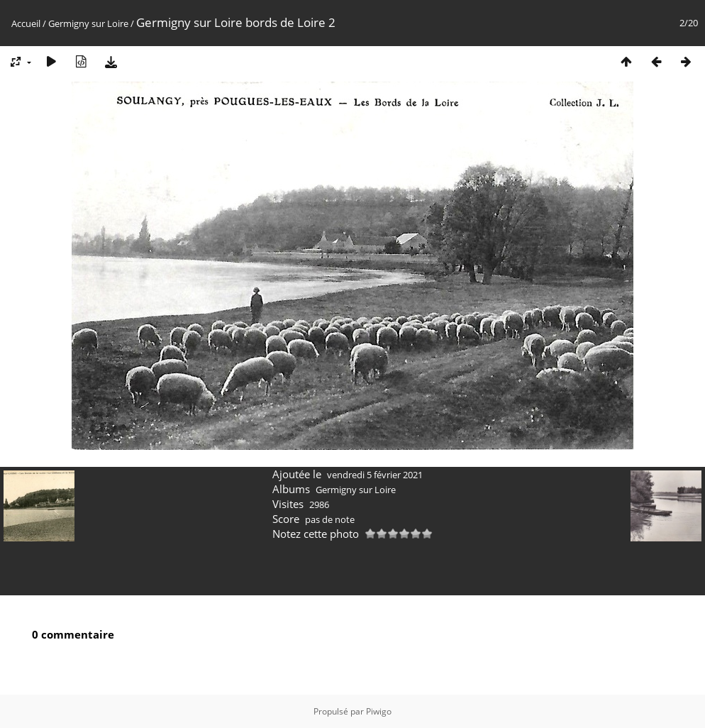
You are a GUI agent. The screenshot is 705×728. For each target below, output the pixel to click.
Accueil (26, 23)
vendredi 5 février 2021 (375, 475)
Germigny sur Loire (88, 23)
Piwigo (379, 711)
